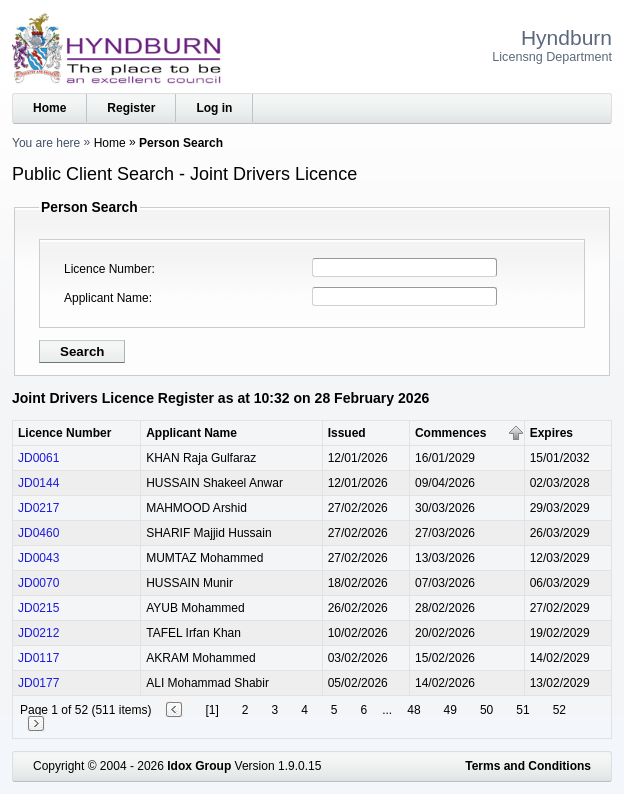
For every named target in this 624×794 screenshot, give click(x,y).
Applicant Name (106, 298)
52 (559, 710)
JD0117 (38, 658)
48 (413, 710)
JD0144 (38, 483)
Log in (214, 108)
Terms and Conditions (528, 766)
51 (522, 710)
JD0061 (38, 458)
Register (131, 108)
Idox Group (199, 766)
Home (49, 108)
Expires (551, 433)
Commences (450, 433)
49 (450, 710)
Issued (347, 433)
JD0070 (38, 583)
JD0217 (38, 508)
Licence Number (107, 269)
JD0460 (38, 533)
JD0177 (38, 683)
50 (486, 710)
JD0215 (38, 608)
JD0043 (38, 558)
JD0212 (38, 633)
